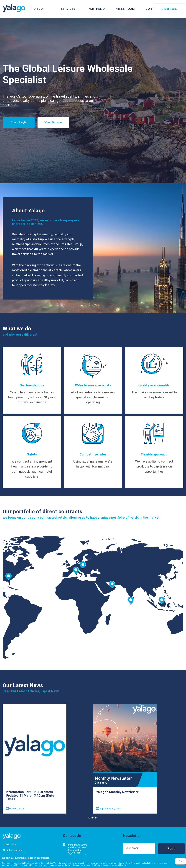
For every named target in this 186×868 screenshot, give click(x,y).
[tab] (40, 9)
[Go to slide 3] (96, 818)
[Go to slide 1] (89, 818)
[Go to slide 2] (92, 818)
